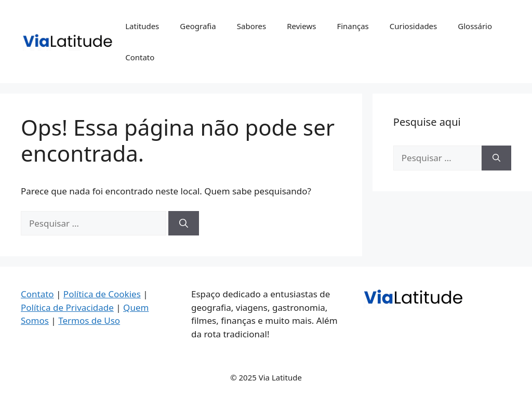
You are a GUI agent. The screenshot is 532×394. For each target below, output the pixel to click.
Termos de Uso (89, 320)
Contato (140, 57)
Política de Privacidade (67, 307)
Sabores (252, 26)
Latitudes (142, 26)
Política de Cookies (102, 294)
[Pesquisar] (184, 224)
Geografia (198, 26)
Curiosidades (413, 26)
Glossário (475, 26)
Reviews (301, 26)
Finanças (353, 26)
